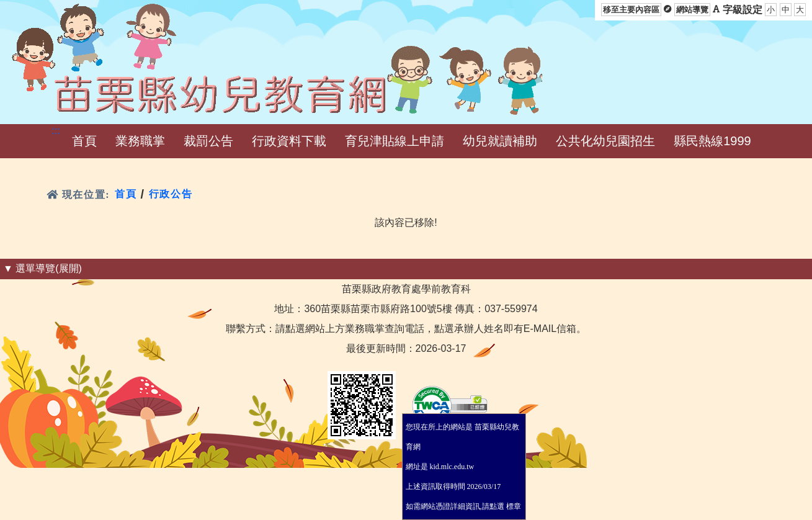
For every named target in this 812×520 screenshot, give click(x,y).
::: (56, 131)
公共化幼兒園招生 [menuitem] (605, 141)
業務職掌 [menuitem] (140, 141)
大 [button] (800, 10)
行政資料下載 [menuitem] (289, 141)
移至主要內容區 (631, 10)
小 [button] (771, 10)
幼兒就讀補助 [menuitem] (500, 141)
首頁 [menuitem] (84, 141)
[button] (84, 141)
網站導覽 (692, 10)
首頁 (126, 194)
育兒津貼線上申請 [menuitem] (395, 141)
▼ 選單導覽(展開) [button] (42, 268)
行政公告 (171, 194)
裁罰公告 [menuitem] (208, 141)
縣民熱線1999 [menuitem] (712, 141)
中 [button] (786, 10)
